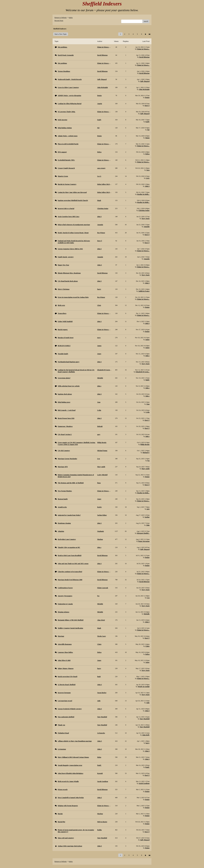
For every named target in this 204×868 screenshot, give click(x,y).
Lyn (148, 598)
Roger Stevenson (144, 541)
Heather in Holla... (143, 194)
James (147, 340)
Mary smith (146, 469)
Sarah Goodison (144, 783)
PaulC (147, 767)
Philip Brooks (145, 444)
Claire (147, 646)
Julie (148, 703)
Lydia (148, 412)
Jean (148, 404)
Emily (147, 122)
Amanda (147, 227)
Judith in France (144, 291)
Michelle (147, 614)
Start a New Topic (61, 34)
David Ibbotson (144, 57)
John (148, 525)
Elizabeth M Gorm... (143, 372)
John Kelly (146, 735)
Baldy (148, 380)
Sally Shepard (145, 81)
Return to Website (61, 18)
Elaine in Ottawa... (143, 49)
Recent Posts (59, 20)
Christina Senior (144, 210)
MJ (148, 130)
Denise (147, 97)
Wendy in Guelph (144, 687)
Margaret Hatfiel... (143, 533)
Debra (147, 154)
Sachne (147, 517)
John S (147, 186)
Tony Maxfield (145, 719)
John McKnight (144, 89)
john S (147, 323)
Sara (148, 170)
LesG (148, 178)
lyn (148, 461)
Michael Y (146, 453)
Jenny (147, 662)
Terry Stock (146, 219)
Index (71, 18)
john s (147, 356)
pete (148, 509)
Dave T (147, 106)
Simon (147, 138)
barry (148, 743)
